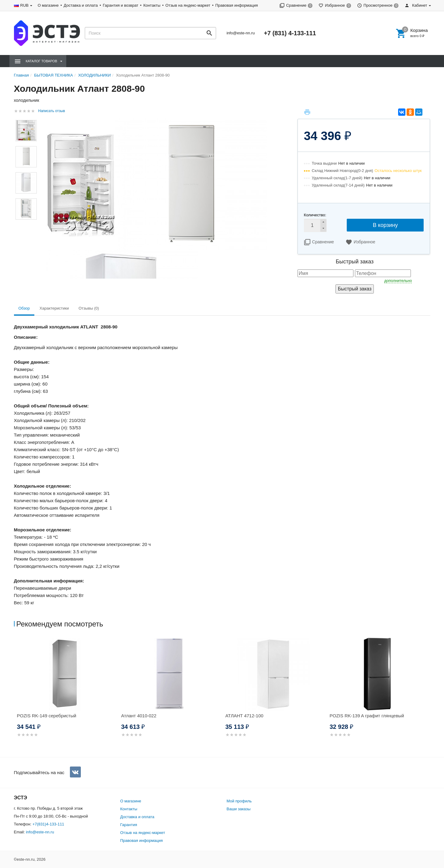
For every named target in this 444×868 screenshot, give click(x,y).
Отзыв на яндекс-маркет (188, 5)
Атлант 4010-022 (139, 716)
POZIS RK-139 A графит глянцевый (367, 716)
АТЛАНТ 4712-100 (244, 716)
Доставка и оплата (81, 5)
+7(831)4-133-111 (48, 824)
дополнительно (398, 281)
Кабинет (416, 5)
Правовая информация (237, 5)
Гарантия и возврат (120, 5)
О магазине (48, 5)
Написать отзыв (52, 111)
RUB (24, 5)
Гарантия (129, 825)
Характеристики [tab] (54, 308)
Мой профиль (239, 801)
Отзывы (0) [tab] (89, 308)
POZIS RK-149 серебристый (47, 716)
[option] (66, 695)
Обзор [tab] (24, 308)
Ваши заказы (239, 809)
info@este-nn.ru (241, 33)
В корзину (385, 225)
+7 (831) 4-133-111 (290, 33)
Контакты (152, 5)
